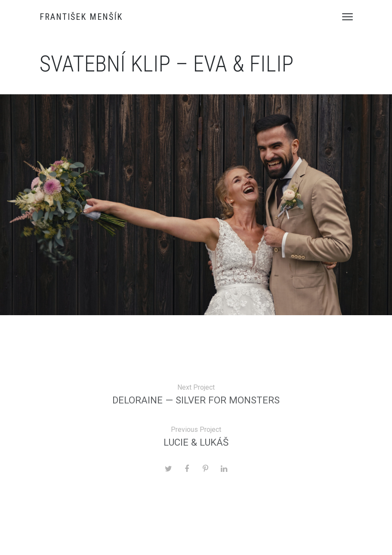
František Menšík (81, 17)
